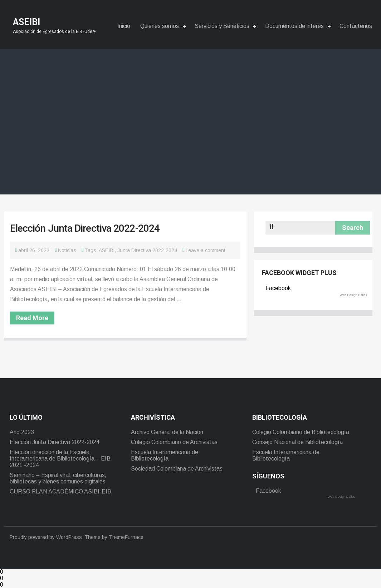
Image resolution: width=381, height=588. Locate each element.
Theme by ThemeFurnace (114, 537)
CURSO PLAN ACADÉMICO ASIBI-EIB (60, 491)
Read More (32, 318)
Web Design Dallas (353, 295)
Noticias (67, 250)
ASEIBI (107, 250)
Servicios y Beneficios (222, 26)
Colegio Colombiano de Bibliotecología (301, 432)
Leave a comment (206, 250)
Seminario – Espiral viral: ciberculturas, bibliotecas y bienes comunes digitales (58, 478)
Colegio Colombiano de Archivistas (174, 442)
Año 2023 (22, 432)
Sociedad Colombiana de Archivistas (177, 469)
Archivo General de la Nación (167, 432)
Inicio (124, 26)
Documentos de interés (294, 26)
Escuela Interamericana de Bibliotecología (165, 455)
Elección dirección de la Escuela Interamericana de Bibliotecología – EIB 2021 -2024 (60, 459)
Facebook (278, 288)
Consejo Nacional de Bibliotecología (297, 442)
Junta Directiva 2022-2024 (147, 250)
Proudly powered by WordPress (46, 537)
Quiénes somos (160, 26)
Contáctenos (356, 26)
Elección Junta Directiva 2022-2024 (85, 228)
